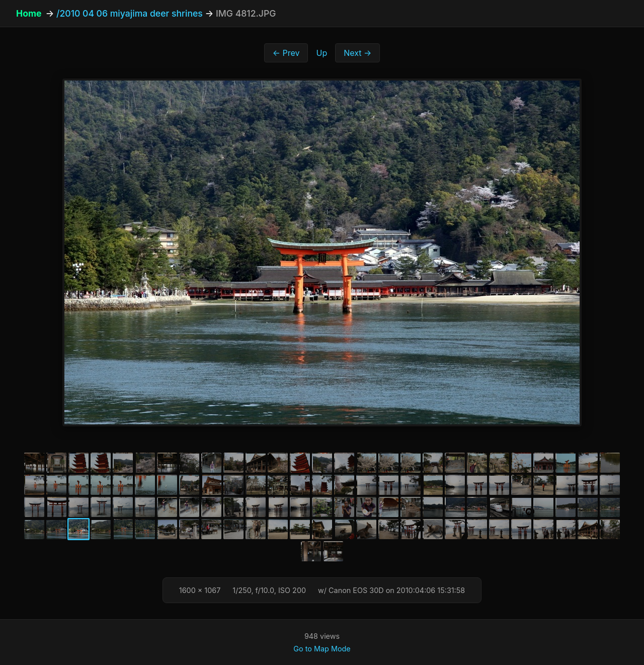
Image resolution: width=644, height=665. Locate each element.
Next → (357, 53)
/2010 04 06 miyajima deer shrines (130, 13)
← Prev (286, 53)
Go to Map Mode (322, 649)
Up (321, 53)
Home (29, 13)
